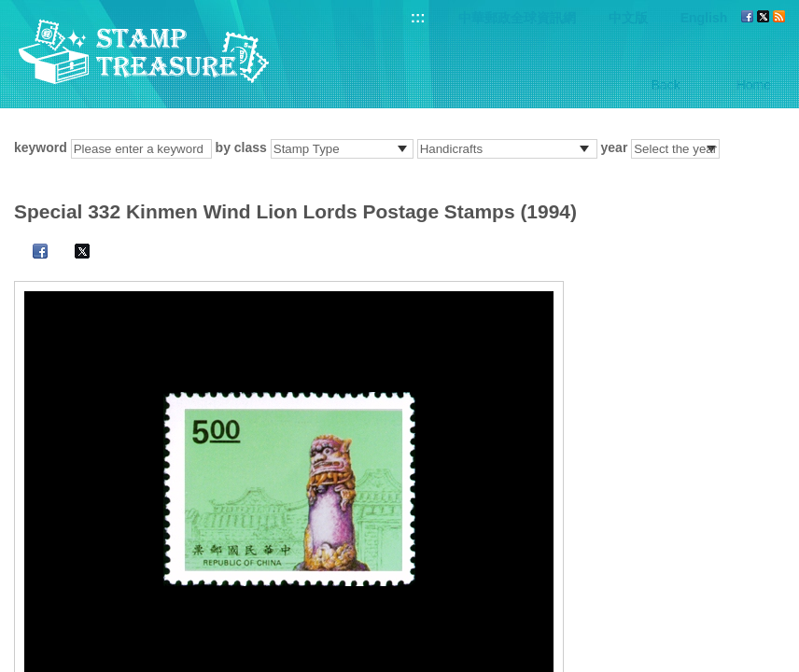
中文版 (628, 18)
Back (666, 85)
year (615, 147)
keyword (41, 147)
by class (241, 147)
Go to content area (10, 10)
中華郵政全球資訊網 (517, 18)
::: (418, 17)
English (704, 18)
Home (754, 85)
